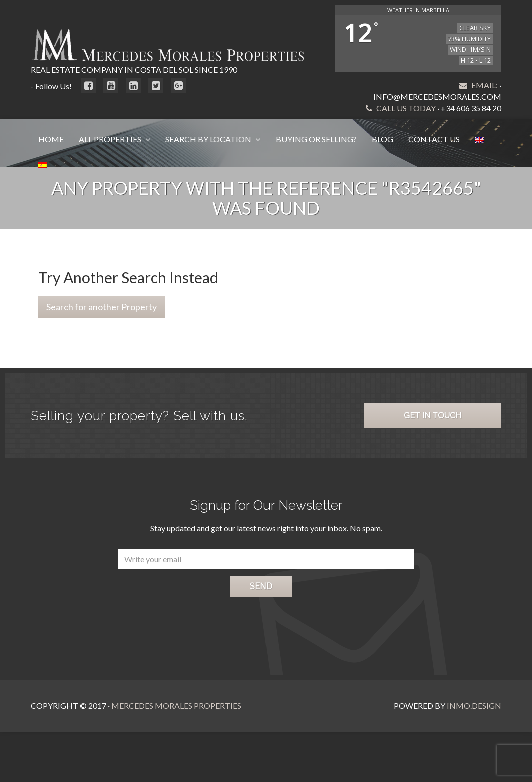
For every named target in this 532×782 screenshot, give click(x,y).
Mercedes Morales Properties (176, 706)
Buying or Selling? (316, 139)
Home (51, 139)
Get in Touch (433, 415)
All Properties (111, 139)
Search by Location (209, 139)
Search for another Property (101, 307)
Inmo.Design (474, 706)
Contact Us (434, 139)
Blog (382, 139)
